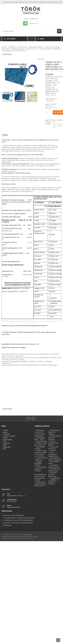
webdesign (15, 536)
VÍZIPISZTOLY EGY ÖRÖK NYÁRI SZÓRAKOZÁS (18, 523)
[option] (21, 75)
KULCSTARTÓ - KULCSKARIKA (40, 435)
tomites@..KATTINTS (14, 507)
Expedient (35, 536)
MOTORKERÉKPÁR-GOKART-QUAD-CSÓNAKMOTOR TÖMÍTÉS (41, 477)
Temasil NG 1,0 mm (32, 49)
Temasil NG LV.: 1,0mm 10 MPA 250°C (57, 126)
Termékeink (11, 47)
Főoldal (4, 47)
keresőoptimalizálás (26, 536)
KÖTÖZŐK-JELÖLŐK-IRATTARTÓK (53, 475)
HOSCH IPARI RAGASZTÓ (53, 448)
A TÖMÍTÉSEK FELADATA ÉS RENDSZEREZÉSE (18, 520)
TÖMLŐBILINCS (55, 478)
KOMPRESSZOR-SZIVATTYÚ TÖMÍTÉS (54, 432)
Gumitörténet (7, 525)
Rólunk (5, 438)
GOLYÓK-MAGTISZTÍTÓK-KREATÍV (54, 443)
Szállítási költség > (51, 95)
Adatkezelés (7, 447)
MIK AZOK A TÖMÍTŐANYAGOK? (14, 515)
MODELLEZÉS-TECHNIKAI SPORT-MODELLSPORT (41, 484)
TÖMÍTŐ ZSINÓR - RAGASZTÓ (41, 459)
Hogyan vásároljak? (9, 436)
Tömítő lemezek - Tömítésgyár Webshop (29, 47)
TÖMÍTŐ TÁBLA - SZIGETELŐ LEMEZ (41, 452)
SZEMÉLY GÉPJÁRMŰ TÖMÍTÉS (38, 463)
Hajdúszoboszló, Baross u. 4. (16, 496)
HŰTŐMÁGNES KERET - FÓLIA (40, 439)
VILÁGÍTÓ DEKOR (42, 441)
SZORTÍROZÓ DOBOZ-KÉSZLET (54, 466)
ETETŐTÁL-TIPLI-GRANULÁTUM (55, 470)
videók (5, 432)
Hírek (5, 441)
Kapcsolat (6, 443)
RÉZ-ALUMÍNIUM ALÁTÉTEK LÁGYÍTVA (55, 438)
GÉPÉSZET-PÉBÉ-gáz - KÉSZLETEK (41, 444)
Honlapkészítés (6, 536)
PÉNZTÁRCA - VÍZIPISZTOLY (40, 431)
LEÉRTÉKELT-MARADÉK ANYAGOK (53, 482)
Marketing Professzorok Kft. (27, 538)
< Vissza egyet (7, 54)
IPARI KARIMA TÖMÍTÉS (40, 448)
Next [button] (42, 75)
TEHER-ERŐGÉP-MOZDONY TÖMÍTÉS (41, 469)
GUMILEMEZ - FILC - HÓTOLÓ (40, 455)
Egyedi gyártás (8, 440)
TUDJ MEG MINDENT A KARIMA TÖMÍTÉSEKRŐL (19, 518)
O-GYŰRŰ (53, 451)
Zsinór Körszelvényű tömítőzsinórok (53, 454)
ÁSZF (5, 445)
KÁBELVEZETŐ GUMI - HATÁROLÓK (55, 459)
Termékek (6, 434)
